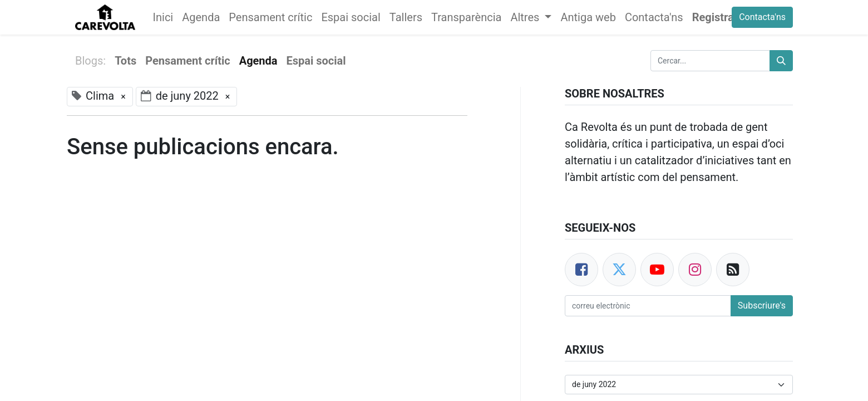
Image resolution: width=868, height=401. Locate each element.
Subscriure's (762, 305)
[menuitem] (163, 17)
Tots (125, 61)
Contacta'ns (762, 17)
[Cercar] (781, 61)
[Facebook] (581, 270)
